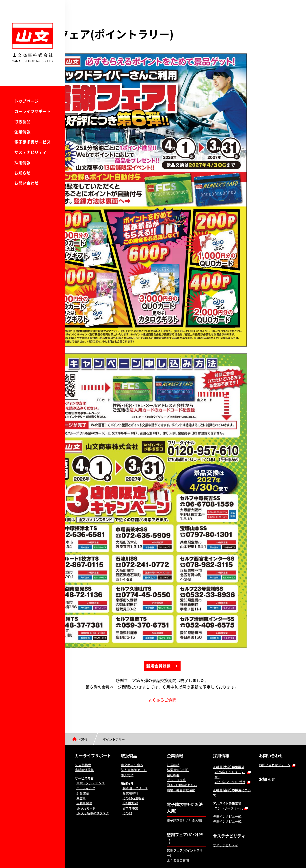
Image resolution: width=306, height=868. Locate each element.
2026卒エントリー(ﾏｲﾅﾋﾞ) (230, 758)
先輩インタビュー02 (227, 805)
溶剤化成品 (130, 787)
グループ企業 (176, 763)
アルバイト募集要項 (227, 787)
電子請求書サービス (32, 142)
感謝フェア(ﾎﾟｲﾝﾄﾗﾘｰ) (185, 821)
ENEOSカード (86, 791)
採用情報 (22, 163)
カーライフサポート (32, 111)
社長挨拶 (173, 748)
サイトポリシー (112, 860)
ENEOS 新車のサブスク (93, 797)
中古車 (81, 782)
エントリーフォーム (229, 792)
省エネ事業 (130, 791)
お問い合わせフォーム (275, 748)
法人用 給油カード (134, 753)
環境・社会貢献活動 (181, 773)
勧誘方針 (134, 860)
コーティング (86, 772)
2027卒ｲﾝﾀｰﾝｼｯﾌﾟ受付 (230, 765)
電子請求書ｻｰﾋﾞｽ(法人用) (185, 791)
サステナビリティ (30, 152)
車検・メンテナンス (91, 766)
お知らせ (22, 173)
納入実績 (127, 758)
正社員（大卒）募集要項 (229, 750)
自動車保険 (84, 787)
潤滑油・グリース (135, 772)
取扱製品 (22, 122)
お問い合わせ (26, 183)
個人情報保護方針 (86, 860)
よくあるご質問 (185, 683)
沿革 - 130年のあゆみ (182, 768)
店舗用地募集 (84, 753)
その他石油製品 (134, 782)
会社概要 (173, 758)
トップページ (26, 101)
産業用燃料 (130, 777)
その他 (127, 797)
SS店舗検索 (83, 748)
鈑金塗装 (83, 777)
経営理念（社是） (178, 753)
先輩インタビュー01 (227, 800)
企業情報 (22, 132)
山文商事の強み (132, 748)
